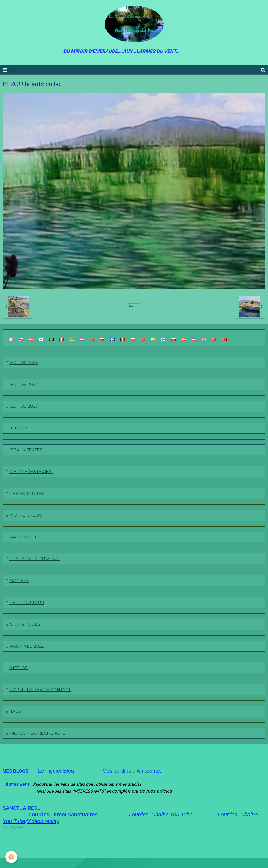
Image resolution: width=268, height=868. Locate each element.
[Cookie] (11, 857)
